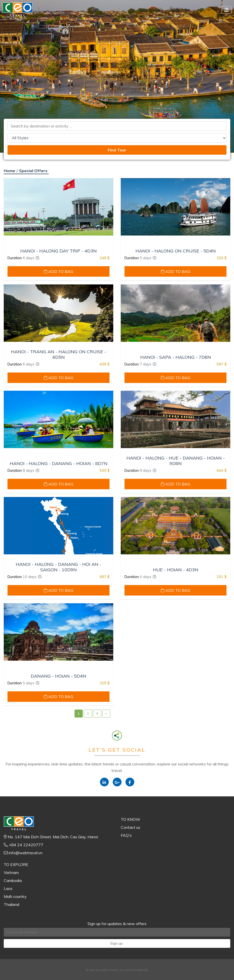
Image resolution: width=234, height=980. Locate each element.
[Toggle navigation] (226, 10)
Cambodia (13, 880)
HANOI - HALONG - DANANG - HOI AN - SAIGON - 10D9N (58, 567)
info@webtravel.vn (26, 853)
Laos (8, 888)
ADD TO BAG (58, 271)
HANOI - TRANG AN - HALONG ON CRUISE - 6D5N (59, 354)
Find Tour (117, 150)
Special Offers (33, 171)
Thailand (11, 904)
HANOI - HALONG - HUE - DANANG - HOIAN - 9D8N (176, 461)
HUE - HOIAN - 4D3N (176, 570)
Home (9, 171)
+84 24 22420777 (26, 845)
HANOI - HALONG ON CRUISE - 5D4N (176, 251)
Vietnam (11, 872)
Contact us (130, 827)
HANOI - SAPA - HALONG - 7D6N (176, 357)
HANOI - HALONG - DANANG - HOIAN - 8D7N (59, 464)
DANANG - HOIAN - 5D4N (58, 676)
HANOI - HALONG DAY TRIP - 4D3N (58, 251)
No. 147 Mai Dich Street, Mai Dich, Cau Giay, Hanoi (53, 837)
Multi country (15, 896)
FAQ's (126, 835)
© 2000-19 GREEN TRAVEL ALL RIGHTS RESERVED (117, 970)
